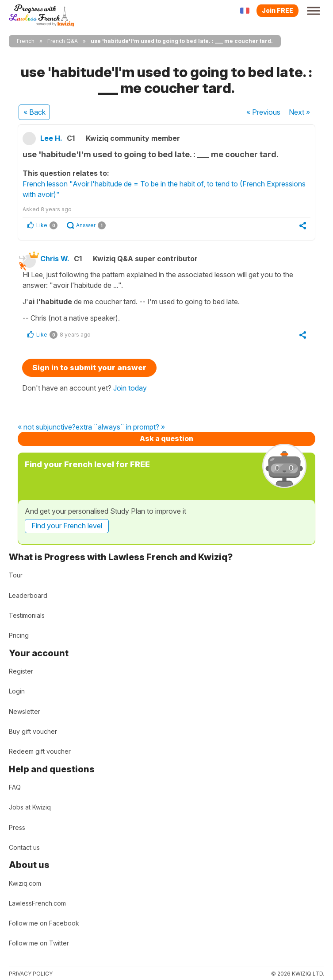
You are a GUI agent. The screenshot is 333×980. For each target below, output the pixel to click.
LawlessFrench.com (37, 903)
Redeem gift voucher (40, 751)
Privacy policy (31, 974)
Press (17, 827)
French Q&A (63, 41)
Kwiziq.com (25, 883)
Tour (16, 575)
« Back (34, 112)
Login (17, 691)
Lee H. (51, 138)
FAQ (15, 787)
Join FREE (277, 10)
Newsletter (25, 711)
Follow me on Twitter (39, 943)
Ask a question (166, 438)
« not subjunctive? (47, 427)
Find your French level (67, 526)
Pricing (19, 635)
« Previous (263, 112)
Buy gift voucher (33, 731)
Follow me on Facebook (44, 923)
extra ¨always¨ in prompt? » (120, 427)
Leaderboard (28, 595)
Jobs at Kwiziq (30, 807)
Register (21, 671)
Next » (299, 112)
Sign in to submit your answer (89, 368)
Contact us (24, 847)
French (26, 41)
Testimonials (27, 615)
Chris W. (55, 259)
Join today (130, 388)
